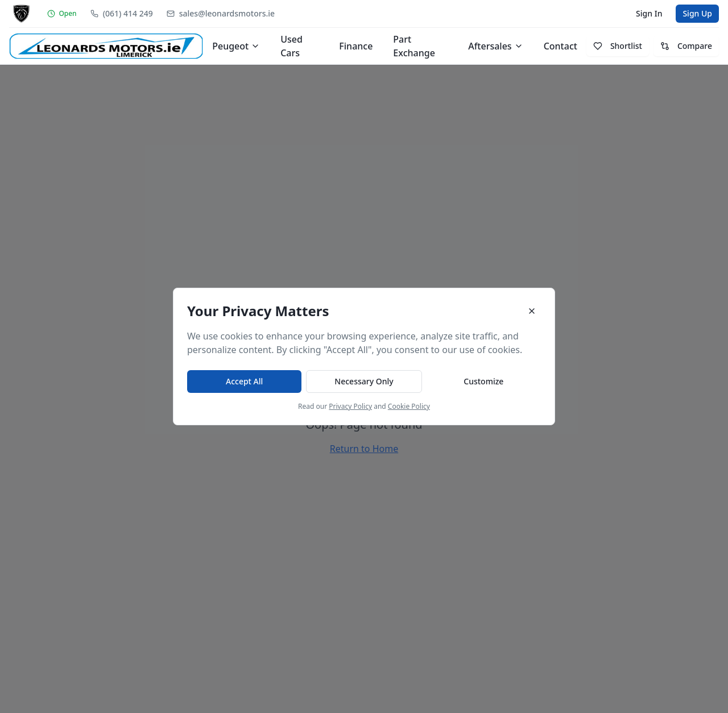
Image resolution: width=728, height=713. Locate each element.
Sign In (649, 13)
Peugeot (236, 46)
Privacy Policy (350, 406)
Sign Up (697, 13)
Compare (686, 46)
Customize (483, 381)
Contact (561, 46)
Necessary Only (364, 381)
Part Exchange (414, 46)
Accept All (244, 381)
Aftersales (495, 46)
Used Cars (291, 46)
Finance (356, 46)
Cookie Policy (409, 406)
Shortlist (618, 46)
